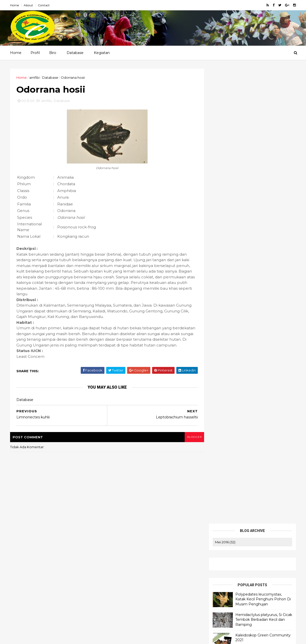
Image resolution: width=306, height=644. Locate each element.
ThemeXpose (65, 637)
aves (220, 233)
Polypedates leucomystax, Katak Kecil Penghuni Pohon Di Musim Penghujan (263, 144)
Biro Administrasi (218, 574)
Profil (35, 53)
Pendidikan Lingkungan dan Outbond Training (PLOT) (244, 582)
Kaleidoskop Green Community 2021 (43, 586)
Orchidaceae (227, 259)
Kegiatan (102, 53)
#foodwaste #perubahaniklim (241, 224)
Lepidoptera (226, 250)
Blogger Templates (24, 637)
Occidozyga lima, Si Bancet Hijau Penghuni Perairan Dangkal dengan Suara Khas (49, 614)
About (29, 5)
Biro (53, 53)
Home (15, 5)
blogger (191, 443)
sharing (222, 268)
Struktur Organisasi (220, 556)
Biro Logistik (215, 562)
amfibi (35, 77)
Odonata (252, 250)
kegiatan (246, 242)
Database (75, 53)
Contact (44, 5)
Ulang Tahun (247, 268)
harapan (223, 242)
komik (267, 242)
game (279, 233)
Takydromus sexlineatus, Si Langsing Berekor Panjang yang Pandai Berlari (50, 599)
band (237, 233)
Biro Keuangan (217, 568)
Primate (253, 259)
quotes (274, 259)
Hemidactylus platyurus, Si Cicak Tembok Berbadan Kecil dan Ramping (263, 164)
